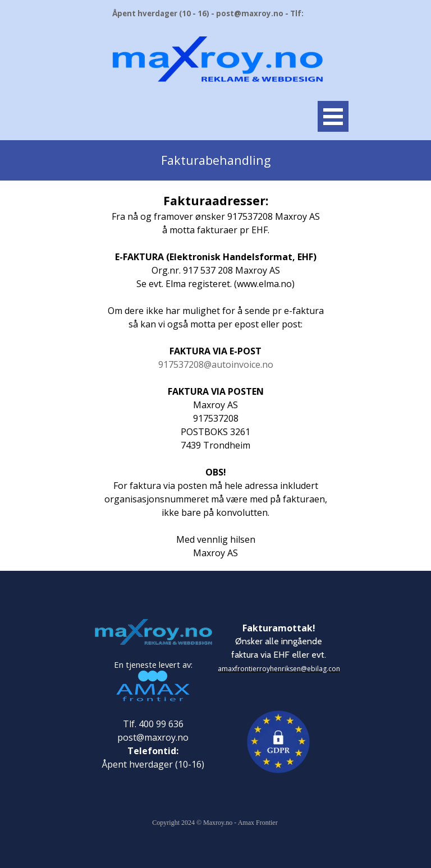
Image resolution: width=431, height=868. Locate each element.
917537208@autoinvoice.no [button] (216, 364)
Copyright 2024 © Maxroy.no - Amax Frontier (215, 823)
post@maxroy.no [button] (153, 737)
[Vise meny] (333, 116)
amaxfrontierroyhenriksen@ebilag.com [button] (280, 669)
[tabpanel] (215, 160)
